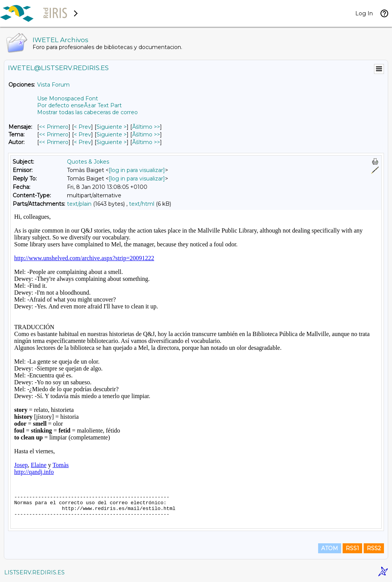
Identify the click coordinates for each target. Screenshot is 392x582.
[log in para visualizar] (137, 170)
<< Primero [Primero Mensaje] (54, 127)
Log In (364, 13)
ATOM (330, 548)
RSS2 (374, 548)
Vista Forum (53, 85)
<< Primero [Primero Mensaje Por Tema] (54, 134)
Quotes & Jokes (88, 162)
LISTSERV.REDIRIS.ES (34, 572)
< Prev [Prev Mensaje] (82, 127)
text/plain (79, 204)
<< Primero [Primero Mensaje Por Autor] (54, 142)
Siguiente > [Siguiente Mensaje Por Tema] (112, 134)
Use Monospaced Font (68, 98)
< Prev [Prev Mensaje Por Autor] (82, 142)
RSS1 (352, 548)
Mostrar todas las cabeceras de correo (87, 112)
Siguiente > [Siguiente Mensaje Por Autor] (112, 142)
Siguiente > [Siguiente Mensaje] (112, 127)
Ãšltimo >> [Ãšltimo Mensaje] (146, 127)
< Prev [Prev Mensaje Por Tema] (82, 134)
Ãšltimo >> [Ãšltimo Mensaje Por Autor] (146, 142)
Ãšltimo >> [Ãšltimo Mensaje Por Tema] (146, 134)
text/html (142, 204)
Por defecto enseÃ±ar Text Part (79, 105)
